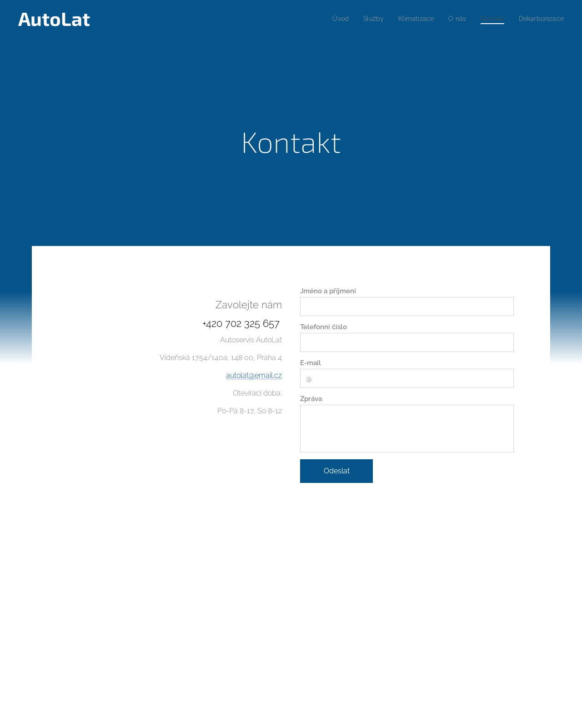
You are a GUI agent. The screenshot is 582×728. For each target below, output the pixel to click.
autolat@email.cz (254, 375)
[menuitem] (329, 19)
